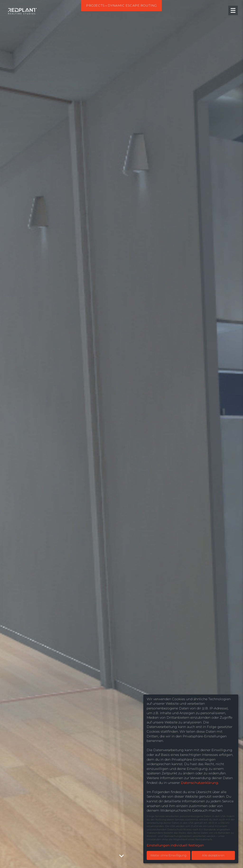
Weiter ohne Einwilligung (168, 855)
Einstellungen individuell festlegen (175, 845)
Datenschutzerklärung (199, 783)
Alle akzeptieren (213, 855)
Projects (95, 5)
